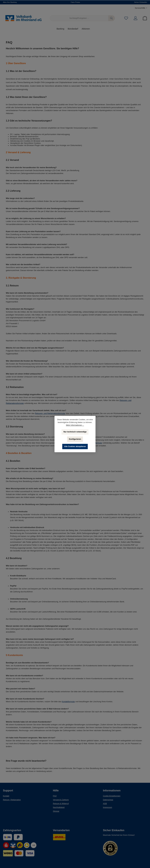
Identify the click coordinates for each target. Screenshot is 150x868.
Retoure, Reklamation (12, 800)
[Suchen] (112, 18)
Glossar (56, 811)
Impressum (108, 807)
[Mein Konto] (135, 18)
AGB (105, 804)
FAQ (55, 796)
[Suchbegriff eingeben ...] (79, 18)
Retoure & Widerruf (61, 804)
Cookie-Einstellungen (112, 796)
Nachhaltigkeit (59, 807)
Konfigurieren (75, 439)
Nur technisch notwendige (75, 432)
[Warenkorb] (144, 18)
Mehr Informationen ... (75, 425)
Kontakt (6, 796)
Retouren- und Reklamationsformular (50, 413)
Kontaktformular (68, 702)
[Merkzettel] (126, 18)
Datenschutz (108, 800)
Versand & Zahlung (61, 800)
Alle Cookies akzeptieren (75, 446)
